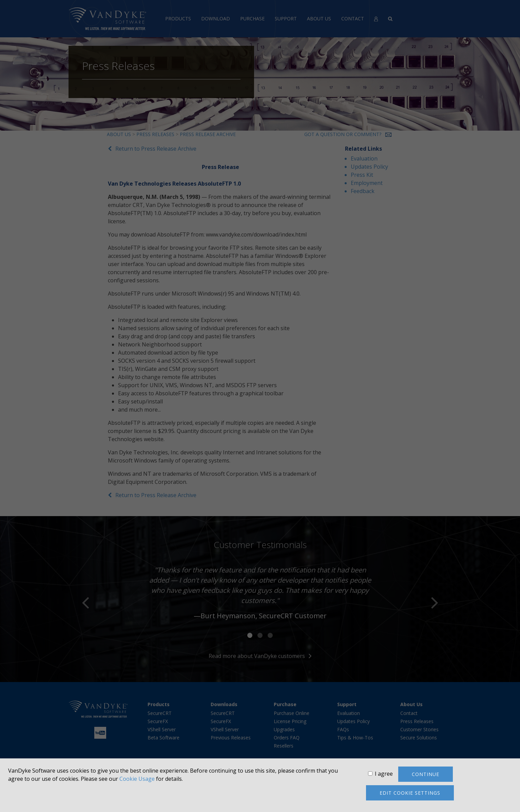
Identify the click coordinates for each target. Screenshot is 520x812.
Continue (426, 774)
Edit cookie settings (410, 793)
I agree (384, 774)
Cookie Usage (137, 779)
